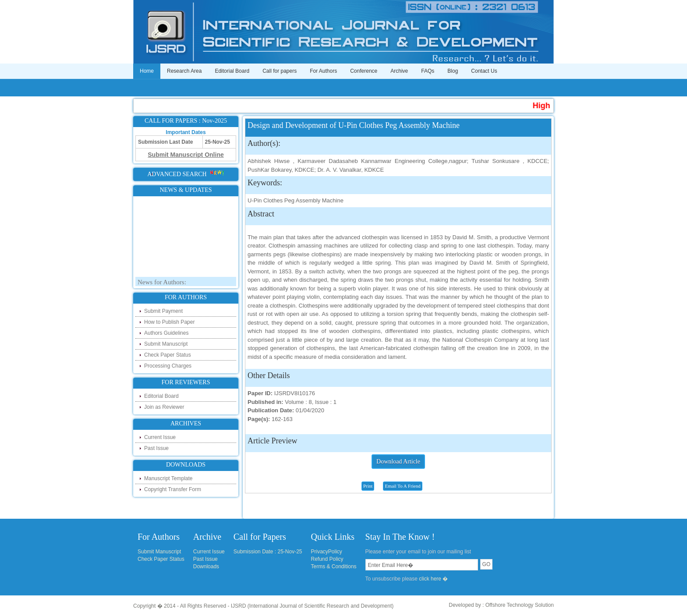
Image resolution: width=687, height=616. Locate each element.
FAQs (428, 71)
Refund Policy (327, 559)
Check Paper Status (168, 355)
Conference (364, 71)
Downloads (206, 566)
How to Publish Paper (169, 322)
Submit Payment (163, 311)
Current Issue (160, 437)
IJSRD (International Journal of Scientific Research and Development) (312, 606)
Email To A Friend (402, 486)
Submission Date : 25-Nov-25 (268, 552)
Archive (399, 71)
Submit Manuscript (166, 344)
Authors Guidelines (166, 333)
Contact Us (484, 71)
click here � (433, 579)
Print (368, 486)
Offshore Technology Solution (520, 605)
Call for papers (280, 71)
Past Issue (156, 448)
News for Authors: (162, 283)
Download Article (398, 462)
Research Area (184, 71)
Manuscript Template (168, 478)
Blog (453, 71)
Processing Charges (168, 366)
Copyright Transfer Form (173, 489)
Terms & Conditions (334, 566)
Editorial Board (232, 71)
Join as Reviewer (164, 407)
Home (147, 71)
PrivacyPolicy (327, 552)
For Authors (323, 71)
